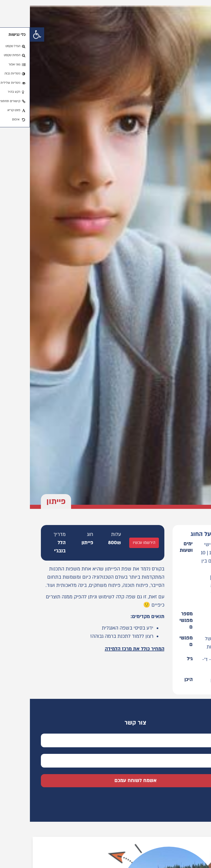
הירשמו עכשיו (114, 543)
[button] (7, 34)
